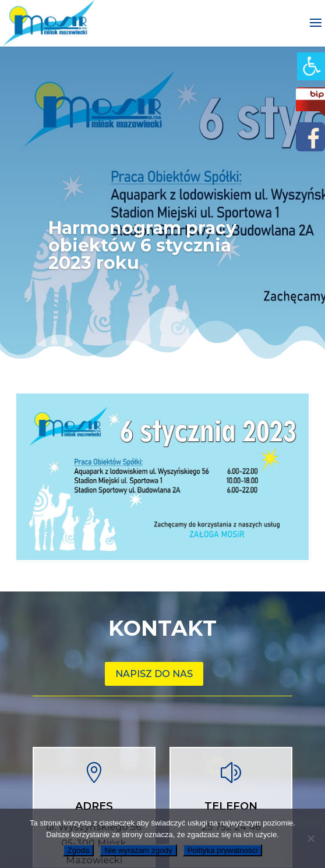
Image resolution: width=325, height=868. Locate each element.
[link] (311, 66)
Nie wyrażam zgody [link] (138, 850)
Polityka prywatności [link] (223, 850)
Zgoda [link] (79, 850)
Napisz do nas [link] (154, 674)
